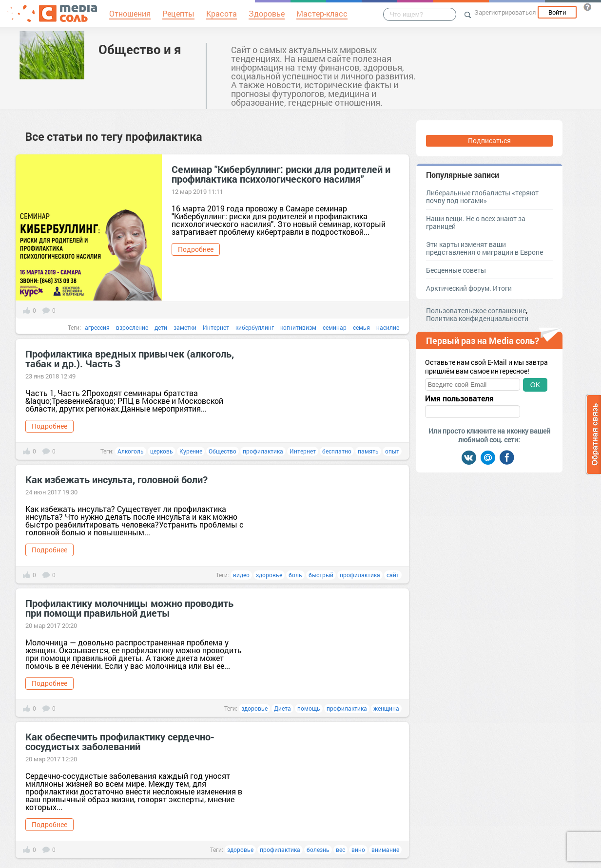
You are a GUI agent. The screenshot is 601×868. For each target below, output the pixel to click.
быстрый (321, 575)
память (368, 451)
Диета (282, 708)
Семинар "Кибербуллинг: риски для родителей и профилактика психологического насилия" (281, 174)
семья (361, 327)
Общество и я (140, 49)
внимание (385, 849)
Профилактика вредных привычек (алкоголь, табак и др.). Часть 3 (130, 359)
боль (295, 575)
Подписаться (489, 141)
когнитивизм (298, 327)
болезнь (318, 849)
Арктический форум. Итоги (469, 288)
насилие (388, 327)
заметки (185, 327)
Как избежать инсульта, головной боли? (116, 479)
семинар (335, 327)
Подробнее (196, 249)
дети (161, 327)
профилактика (263, 451)
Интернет (216, 327)
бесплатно (337, 451)
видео (241, 575)
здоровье (269, 575)
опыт (392, 451)
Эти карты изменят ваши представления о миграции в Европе (485, 248)
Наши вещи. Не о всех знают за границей (476, 222)
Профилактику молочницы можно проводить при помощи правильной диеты (129, 608)
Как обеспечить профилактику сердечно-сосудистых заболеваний (120, 741)
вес (340, 849)
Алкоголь (131, 451)
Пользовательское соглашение (476, 311)
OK (535, 385)
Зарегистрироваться (505, 12)
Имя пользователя (459, 398)
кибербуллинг (255, 327)
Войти (557, 12)
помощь (309, 708)
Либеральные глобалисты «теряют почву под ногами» (482, 197)
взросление (132, 327)
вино (358, 849)
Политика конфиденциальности (477, 318)
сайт (393, 575)
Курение (191, 451)
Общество (223, 451)
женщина (386, 708)
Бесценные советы (456, 270)
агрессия (97, 327)
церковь (162, 451)
